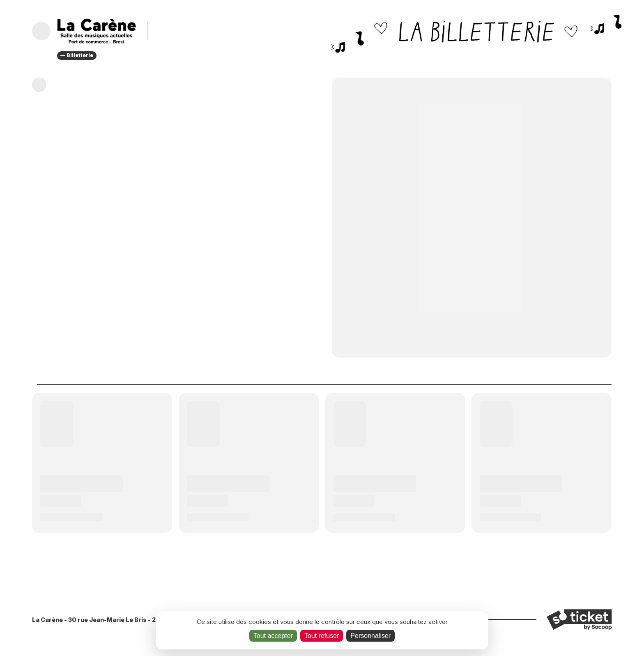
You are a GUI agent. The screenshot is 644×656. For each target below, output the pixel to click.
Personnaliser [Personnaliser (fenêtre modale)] (370, 636)
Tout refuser (322, 636)
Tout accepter (273, 636)
